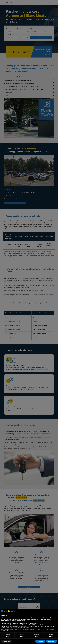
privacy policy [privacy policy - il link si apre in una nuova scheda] (26, 628)
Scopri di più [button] (7, 641)
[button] (56, 611)
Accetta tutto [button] (51, 641)
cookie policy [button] (22, 621)
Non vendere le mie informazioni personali (46, 625)
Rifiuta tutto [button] (40, 641)
